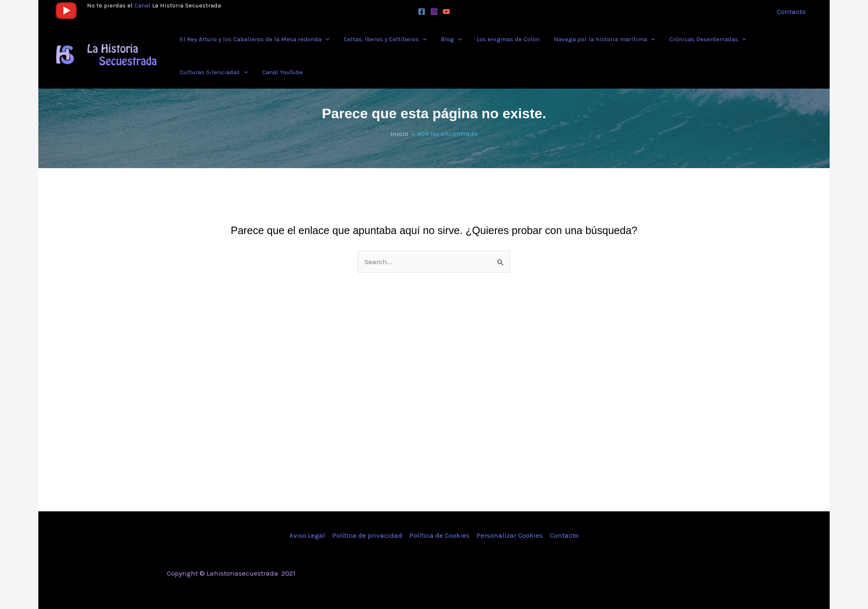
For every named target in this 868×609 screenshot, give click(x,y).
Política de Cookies (439, 535)
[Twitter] (637, 574)
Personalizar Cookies (510, 535)
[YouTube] (446, 12)
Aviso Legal (307, 535)
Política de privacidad (367, 535)
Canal (142, 5)
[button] (324, 39)
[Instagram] (434, 12)
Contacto (564, 535)
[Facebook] (422, 12)
